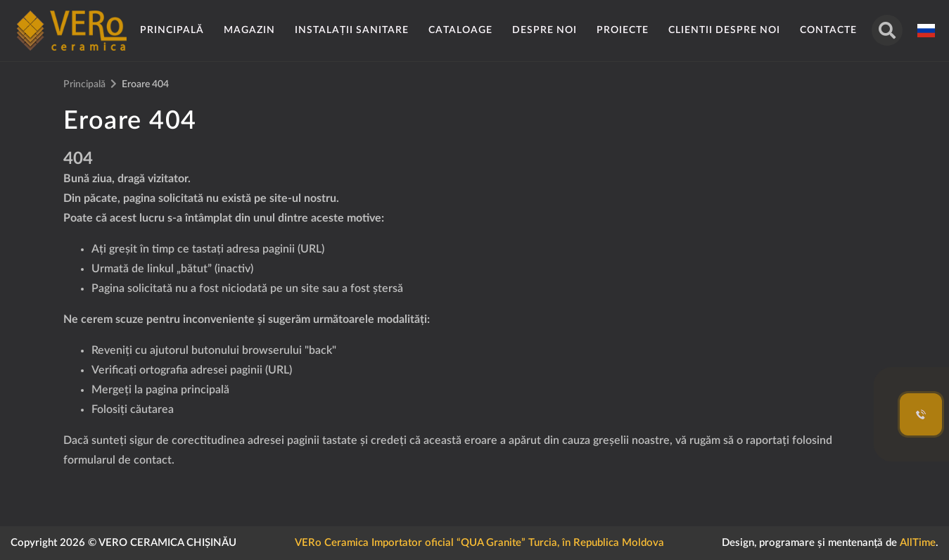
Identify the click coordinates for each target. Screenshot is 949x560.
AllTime (918, 543)
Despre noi (544, 30)
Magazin (249, 30)
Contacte (828, 30)
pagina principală (187, 390)
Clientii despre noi (724, 30)
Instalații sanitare (352, 30)
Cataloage (460, 30)
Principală (172, 30)
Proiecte (623, 30)
